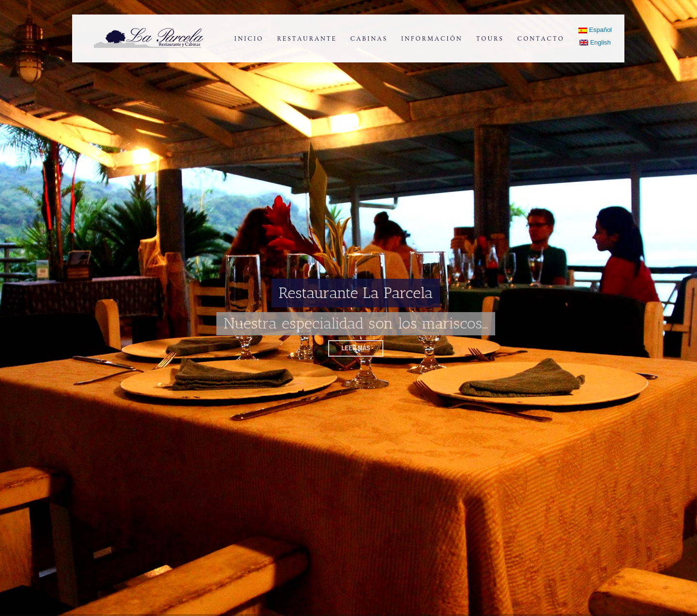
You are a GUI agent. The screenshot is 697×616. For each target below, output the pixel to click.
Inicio (249, 39)
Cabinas (369, 39)
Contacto (541, 39)
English (595, 42)
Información (432, 39)
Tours (490, 39)
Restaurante (307, 39)
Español (595, 30)
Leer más (356, 348)
